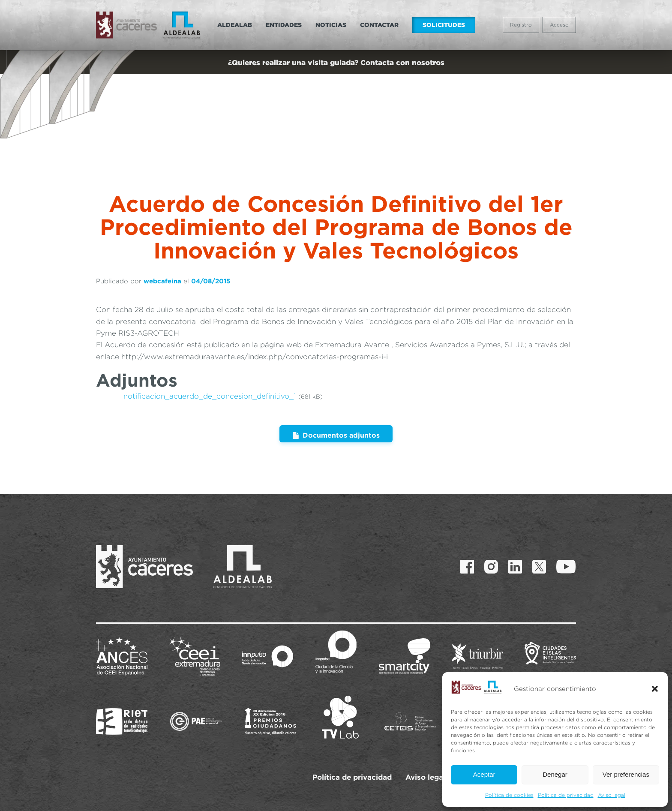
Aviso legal (612, 795)
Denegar (555, 774)
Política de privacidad (566, 795)
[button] (655, 689)
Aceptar (484, 774)
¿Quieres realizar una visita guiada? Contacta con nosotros (336, 62)
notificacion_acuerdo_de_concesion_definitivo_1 (210, 350)
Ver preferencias (626, 774)
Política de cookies (509, 795)
